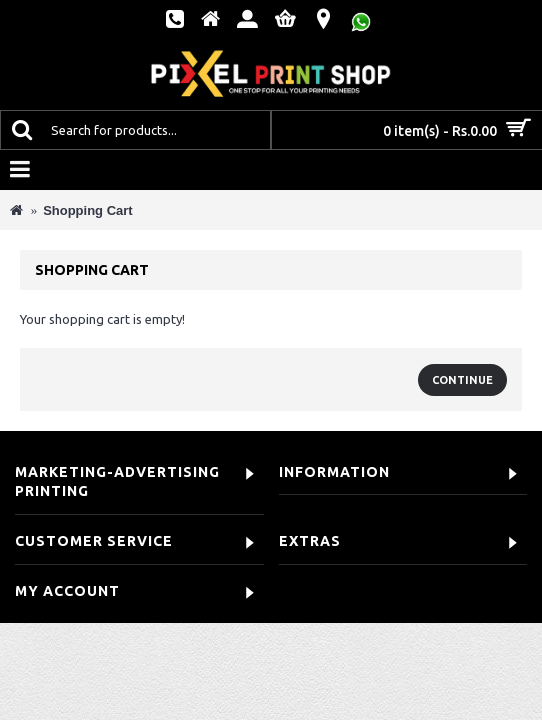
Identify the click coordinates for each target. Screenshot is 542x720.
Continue (462, 380)
